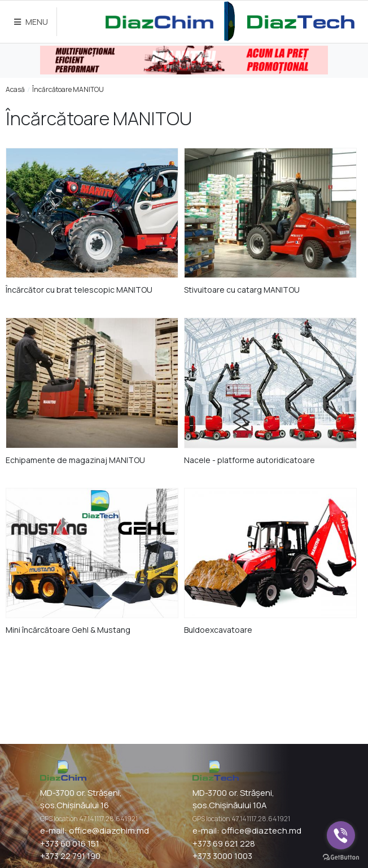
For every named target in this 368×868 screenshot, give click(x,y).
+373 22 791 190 (70, 856)
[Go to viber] (341, 835)
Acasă (15, 89)
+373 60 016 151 (70, 843)
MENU (31, 22)
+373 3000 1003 (222, 856)
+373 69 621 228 (224, 843)
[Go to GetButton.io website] (341, 857)
